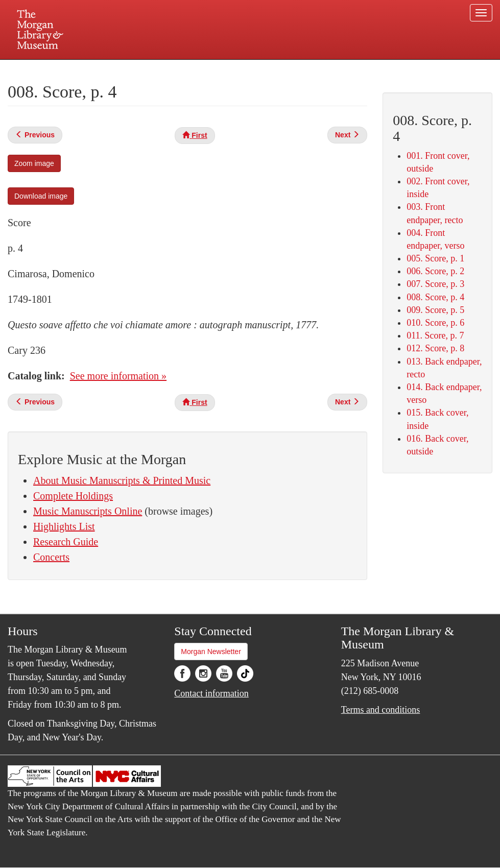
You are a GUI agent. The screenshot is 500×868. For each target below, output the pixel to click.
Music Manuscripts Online (88, 511)
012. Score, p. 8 (435, 348)
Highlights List (64, 526)
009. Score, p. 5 (435, 310)
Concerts (51, 557)
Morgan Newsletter (211, 652)
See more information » (118, 376)
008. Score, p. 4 (435, 297)
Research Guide (66, 542)
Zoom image (34, 163)
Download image (41, 196)
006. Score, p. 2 (435, 271)
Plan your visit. (129, 68)
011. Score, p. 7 (435, 335)
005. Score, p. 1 (435, 258)
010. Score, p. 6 (435, 323)
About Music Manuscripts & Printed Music (122, 480)
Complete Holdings (73, 496)
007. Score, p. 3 (435, 284)
